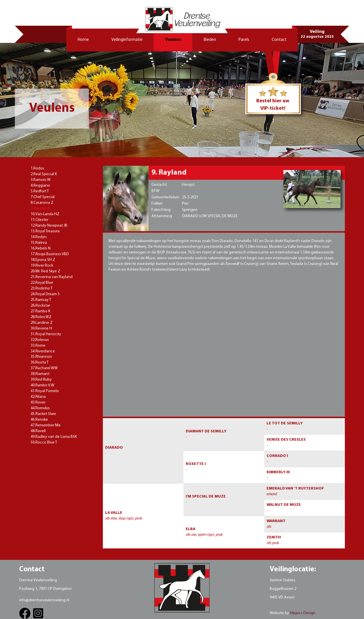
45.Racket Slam (43, 414)
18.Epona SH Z (43, 260)
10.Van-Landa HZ (45, 214)
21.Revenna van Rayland (52, 277)
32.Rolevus (40, 340)
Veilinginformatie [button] (127, 40)
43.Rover (38, 403)
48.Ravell (38, 431)
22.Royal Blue (42, 283)
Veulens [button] (173, 40)
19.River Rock (42, 266)
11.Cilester (39, 220)
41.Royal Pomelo (45, 391)
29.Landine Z (42, 323)
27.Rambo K (40, 311)
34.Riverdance (43, 351)
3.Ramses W (41, 180)
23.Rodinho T (42, 288)
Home (83, 40)
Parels (244, 40)
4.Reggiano (40, 186)
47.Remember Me (46, 425)
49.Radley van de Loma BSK (54, 437)
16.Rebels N (41, 248)
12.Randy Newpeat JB (49, 226)
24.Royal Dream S (45, 294)
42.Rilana (38, 397)
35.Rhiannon (41, 357)
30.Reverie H (41, 329)
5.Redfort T (40, 191)
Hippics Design (303, 613)
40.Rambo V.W (42, 385)
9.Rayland (40, 208)
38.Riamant (40, 374)
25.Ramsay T (41, 300)
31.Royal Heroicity (46, 334)
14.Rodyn (39, 237)
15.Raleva (39, 243)
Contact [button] (279, 40)
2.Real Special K (44, 174)
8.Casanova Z (42, 203)
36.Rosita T (40, 363)
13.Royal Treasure (45, 231)
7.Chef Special (43, 197)
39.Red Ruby (41, 380)
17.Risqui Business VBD (50, 254)
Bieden (210, 40)
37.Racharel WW (44, 368)
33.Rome (38, 346)
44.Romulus (40, 408)
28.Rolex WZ (41, 317)
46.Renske (39, 420)
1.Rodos (37, 168)
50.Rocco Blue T (44, 443)
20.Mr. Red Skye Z (45, 271)
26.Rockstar (40, 306)
